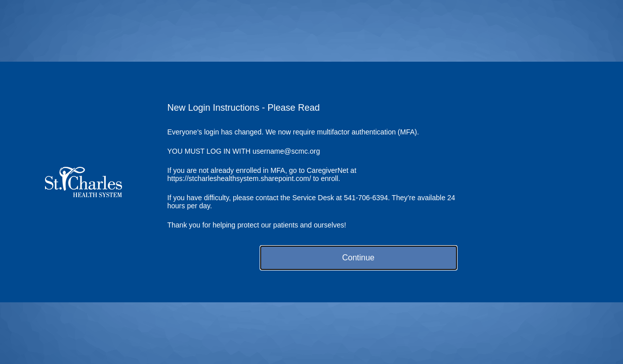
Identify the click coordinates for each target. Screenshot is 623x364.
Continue (358, 258)
